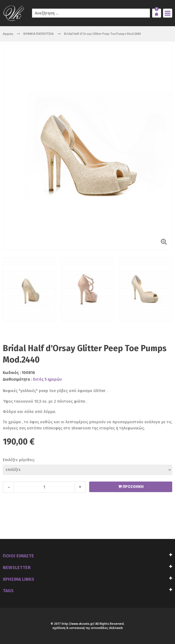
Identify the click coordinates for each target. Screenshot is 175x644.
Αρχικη (8, 34)
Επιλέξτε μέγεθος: (19, 460)
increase (80, 487)
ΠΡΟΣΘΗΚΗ (133, 487)
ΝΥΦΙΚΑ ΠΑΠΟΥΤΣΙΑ (39, 34)
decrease (8, 487)
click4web (116, 628)
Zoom (164, 241)
